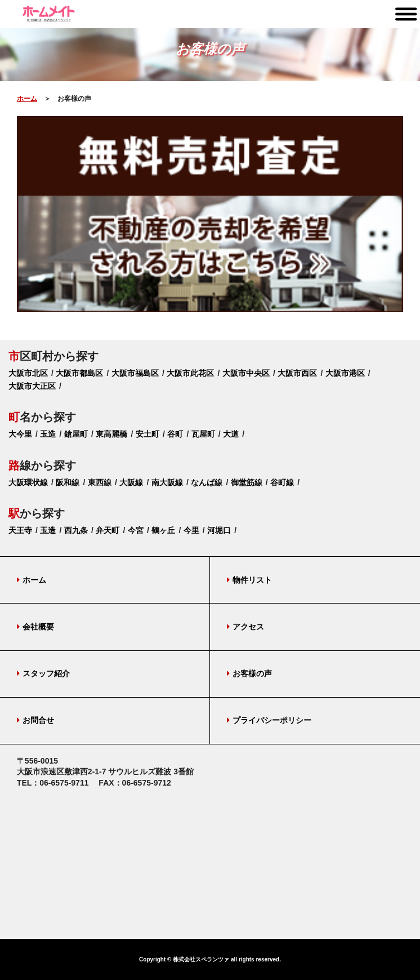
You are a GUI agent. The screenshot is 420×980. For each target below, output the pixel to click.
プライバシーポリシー (269, 720)
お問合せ (35, 720)
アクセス (245, 627)
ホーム (27, 99)
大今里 (20, 434)
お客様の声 (249, 673)
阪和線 (68, 482)
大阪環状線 (28, 482)
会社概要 (35, 627)
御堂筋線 (247, 482)
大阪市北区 (28, 373)
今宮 (136, 530)
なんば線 (207, 482)
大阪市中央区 (246, 373)
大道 (231, 434)
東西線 (100, 482)
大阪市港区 (345, 373)
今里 (191, 530)
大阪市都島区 (79, 373)
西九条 (76, 530)
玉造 (48, 434)
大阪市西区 (297, 373)
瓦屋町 (203, 434)
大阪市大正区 (32, 386)
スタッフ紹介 (43, 673)
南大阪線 (167, 482)
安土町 (148, 434)
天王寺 (20, 530)
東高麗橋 (111, 434)
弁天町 (108, 530)
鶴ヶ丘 (163, 530)
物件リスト (249, 580)
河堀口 (219, 530)
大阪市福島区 (135, 373)
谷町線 (282, 482)
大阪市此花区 (190, 373)
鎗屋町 (76, 434)
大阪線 (131, 482)
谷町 (175, 434)
